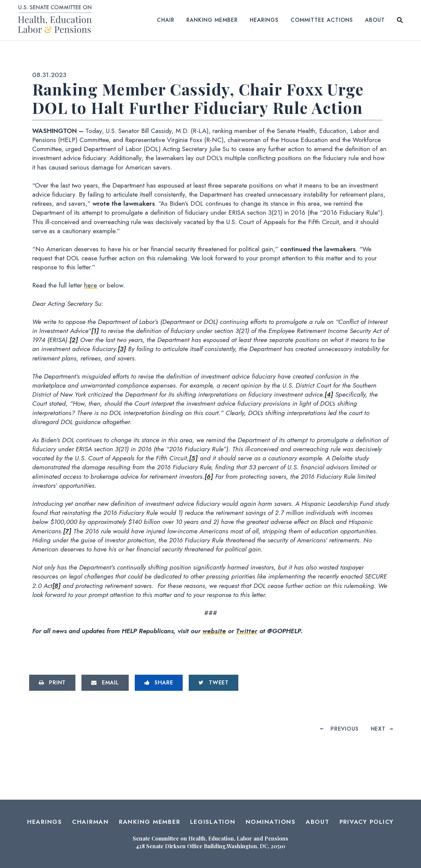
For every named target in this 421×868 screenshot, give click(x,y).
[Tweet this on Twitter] (214, 683)
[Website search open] (400, 20)
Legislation (213, 822)
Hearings (264, 20)
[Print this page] (52, 683)
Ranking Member (212, 20)
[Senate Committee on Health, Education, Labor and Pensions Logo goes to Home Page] (57, 20)
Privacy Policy (367, 822)
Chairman (91, 822)
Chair (166, 20)
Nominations (271, 822)
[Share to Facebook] (159, 683)
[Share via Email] (105, 683)
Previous (344, 729)
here (91, 285)
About (375, 20)
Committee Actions (322, 20)
